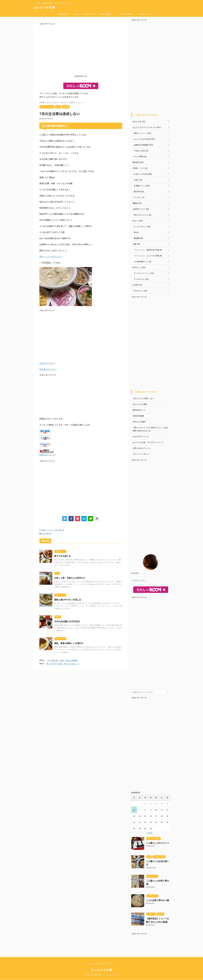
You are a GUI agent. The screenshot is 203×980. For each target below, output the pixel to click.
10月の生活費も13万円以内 (67, 621)
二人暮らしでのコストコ (158, 843)
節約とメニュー (48, 530)
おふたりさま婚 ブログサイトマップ (148, 442)
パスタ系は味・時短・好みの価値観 (62, 660)
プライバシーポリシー (142, 454)
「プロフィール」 (139, 580)
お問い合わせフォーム (142, 448)
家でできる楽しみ (63, 556)
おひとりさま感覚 (140, 404)
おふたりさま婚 (45, 7)
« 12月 (150, 833)
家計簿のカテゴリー (48, 369)
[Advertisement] (81, 51)
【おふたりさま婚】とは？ (85, 14)
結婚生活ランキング (48, 455)
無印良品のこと (64, 14)
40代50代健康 (105, 14)
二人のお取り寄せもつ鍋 (158, 900)
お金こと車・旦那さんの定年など (70, 578)
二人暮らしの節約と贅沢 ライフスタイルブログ (102, 975)
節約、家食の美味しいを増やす (69, 643)
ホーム (43, 14)
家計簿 (61, 530)
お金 (56, 530)
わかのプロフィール (147, 14)
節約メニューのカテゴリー (51, 257)
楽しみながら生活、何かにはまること (63, 664)
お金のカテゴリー (47, 363)
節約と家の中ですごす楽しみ (68, 600)
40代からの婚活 (126, 14)
